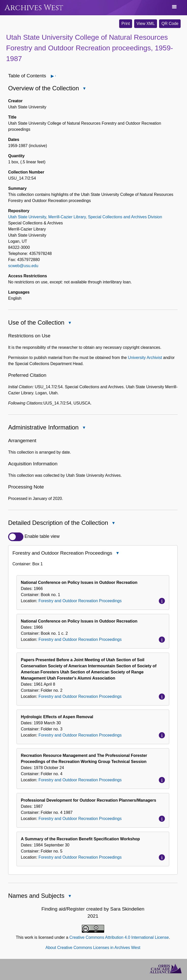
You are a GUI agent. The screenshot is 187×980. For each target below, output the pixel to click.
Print (126, 24)
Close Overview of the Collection (84, 89)
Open (55, 76)
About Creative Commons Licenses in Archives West (93, 948)
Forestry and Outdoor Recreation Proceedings (80, 601)
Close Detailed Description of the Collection (113, 524)
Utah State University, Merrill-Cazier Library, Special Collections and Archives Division (85, 217)
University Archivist (145, 358)
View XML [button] (146, 24)
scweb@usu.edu (23, 266)
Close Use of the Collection (69, 323)
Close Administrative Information (84, 428)
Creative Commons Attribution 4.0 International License (119, 937)
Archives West (34, 8)
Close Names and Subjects (69, 896)
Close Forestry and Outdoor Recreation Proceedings (117, 554)
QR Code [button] (170, 24)
